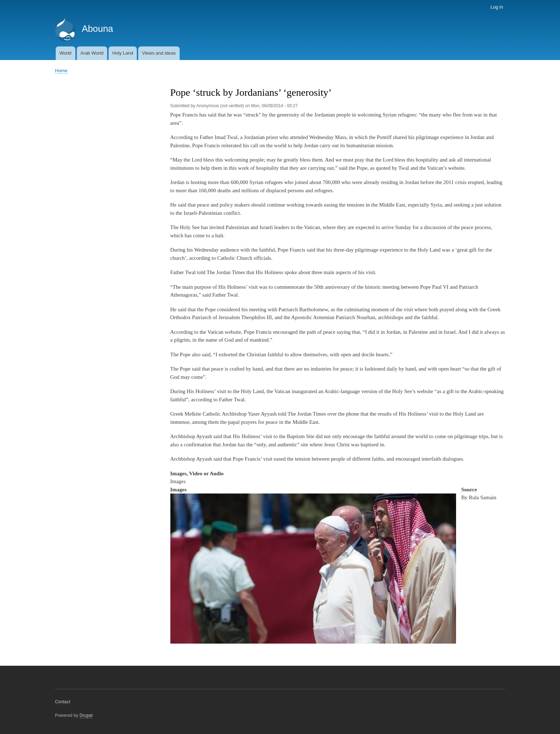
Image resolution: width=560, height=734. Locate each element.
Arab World (92, 53)
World (65, 53)
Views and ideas (159, 53)
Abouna (97, 29)
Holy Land (123, 53)
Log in (497, 7)
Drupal (86, 715)
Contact (63, 702)
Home (61, 71)
